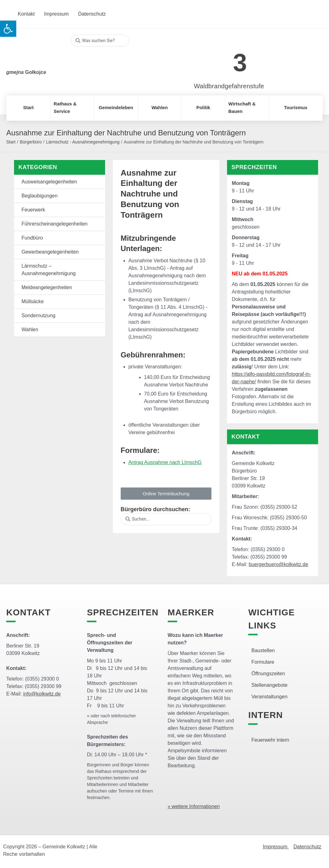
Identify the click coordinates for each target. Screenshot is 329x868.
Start (11, 142)
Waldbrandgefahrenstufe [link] (229, 86)
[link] (220, 59)
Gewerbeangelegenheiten (50, 252)
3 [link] (240, 63)
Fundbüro (32, 238)
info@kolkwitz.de (42, 694)
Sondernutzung (39, 315)
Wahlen (30, 330)
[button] (166, 494)
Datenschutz (307, 847)
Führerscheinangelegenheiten (55, 224)
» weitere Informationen (194, 806)
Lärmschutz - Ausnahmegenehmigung (83, 142)
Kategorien (38, 167)
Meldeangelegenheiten (47, 287)
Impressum (276, 847)
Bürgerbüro (31, 142)
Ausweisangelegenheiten (49, 182)
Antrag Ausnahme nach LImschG (165, 462)
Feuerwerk (33, 210)
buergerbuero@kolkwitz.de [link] (279, 564)
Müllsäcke (33, 301)
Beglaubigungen (40, 196)
